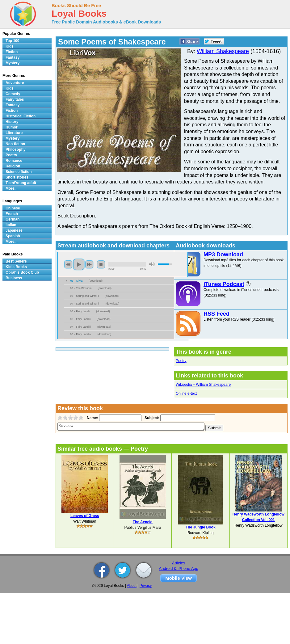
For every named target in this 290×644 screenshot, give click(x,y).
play (79, 264)
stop (101, 264)
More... (12, 188)
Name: (92, 418)
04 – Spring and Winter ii (85, 304)
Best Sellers (16, 261)
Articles (179, 563)
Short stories (17, 177)
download (96, 281)
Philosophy (16, 149)
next (89, 264)
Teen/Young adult (21, 183)
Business (14, 278)
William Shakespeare (223, 51)
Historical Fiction (21, 116)
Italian (11, 225)
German (13, 219)
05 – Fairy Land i (80, 311)
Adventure (15, 83)
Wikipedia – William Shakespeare (203, 385)
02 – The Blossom (81, 288)
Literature (14, 133)
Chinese (13, 208)
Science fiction (19, 172)
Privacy (146, 586)
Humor (12, 127)
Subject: (151, 418)
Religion (13, 166)
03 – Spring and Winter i (84, 296)
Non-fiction (15, 144)
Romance (14, 161)
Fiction (12, 52)
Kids (10, 46)
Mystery (13, 63)
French (12, 214)
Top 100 (12, 41)
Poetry (181, 361)
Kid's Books (16, 267)
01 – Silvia (77, 281)
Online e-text (186, 394)
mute (152, 264)
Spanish (13, 236)
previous (68, 264)
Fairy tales (15, 99)
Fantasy (13, 57)
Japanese (14, 230)
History (12, 122)
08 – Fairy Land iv (81, 334)
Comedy (13, 94)
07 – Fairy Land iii (81, 327)
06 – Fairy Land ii (80, 319)
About (132, 586)
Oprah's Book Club (22, 272)
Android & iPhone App (179, 568)
